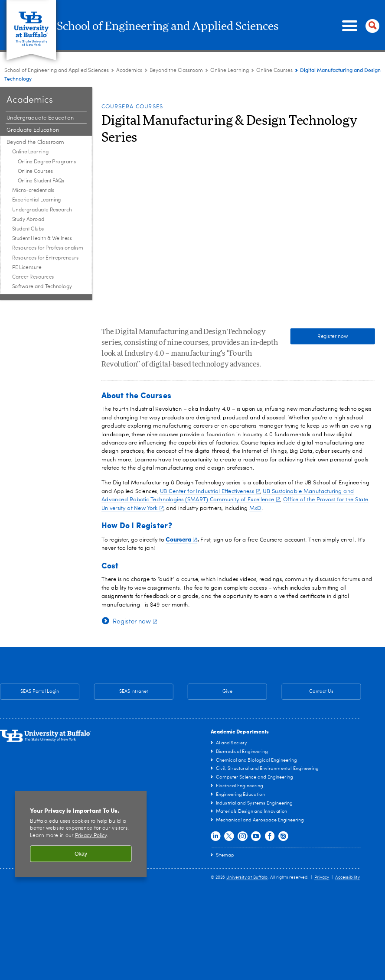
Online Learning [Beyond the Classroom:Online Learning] (230, 71)
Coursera (181, 539)
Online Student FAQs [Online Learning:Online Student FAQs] (41, 181)
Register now (333, 336)
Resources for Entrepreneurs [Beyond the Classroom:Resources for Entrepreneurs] (46, 258)
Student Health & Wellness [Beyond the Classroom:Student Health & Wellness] (42, 239)
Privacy (322, 877)
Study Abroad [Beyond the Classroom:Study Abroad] (28, 220)
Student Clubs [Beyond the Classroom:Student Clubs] (28, 229)
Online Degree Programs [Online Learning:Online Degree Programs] (47, 162)
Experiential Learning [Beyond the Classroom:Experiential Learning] (37, 200)
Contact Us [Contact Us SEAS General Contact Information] (308, 692)
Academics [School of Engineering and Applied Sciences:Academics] (129, 71)
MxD (255, 508)
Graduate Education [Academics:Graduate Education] (33, 130)
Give (227, 692)
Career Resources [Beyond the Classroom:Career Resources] (33, 277)
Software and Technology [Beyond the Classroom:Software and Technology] (42, 287)
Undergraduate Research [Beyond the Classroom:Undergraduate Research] (42, 210)
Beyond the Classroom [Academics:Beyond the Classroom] (176, 71)
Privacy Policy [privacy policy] (91, 836)
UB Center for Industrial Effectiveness (210, 492)
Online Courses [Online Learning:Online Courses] (274, 71)
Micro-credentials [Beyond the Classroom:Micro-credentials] (33, 191)
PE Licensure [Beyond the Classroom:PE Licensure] (27, 268)
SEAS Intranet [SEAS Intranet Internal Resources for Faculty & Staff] (121, 692)
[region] (81, 834)
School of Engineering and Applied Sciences (192, 26)
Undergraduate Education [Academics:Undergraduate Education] (40, 118)
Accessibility (347, 877)
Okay (81, 853)
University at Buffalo (247, 877)
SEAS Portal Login (40, 692)
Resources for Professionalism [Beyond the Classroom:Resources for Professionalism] (48, 248)
